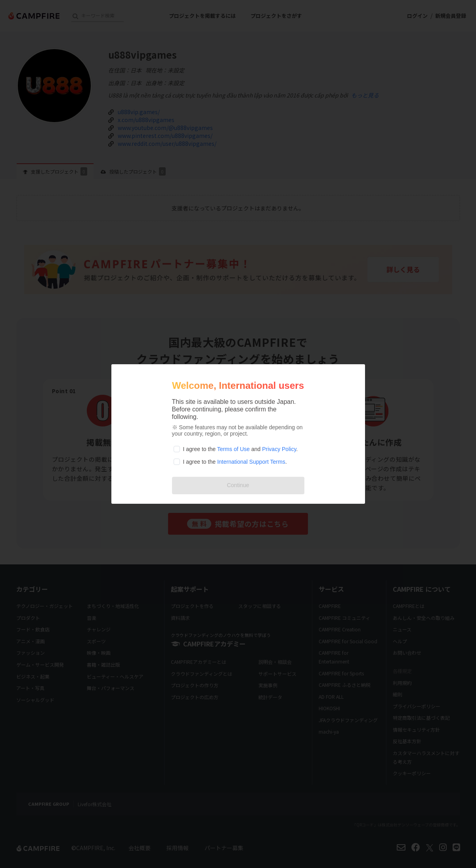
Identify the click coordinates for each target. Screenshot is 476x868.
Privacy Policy (279, 449)
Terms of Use (233, 449)
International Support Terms (251, 462)
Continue (238, 485)
